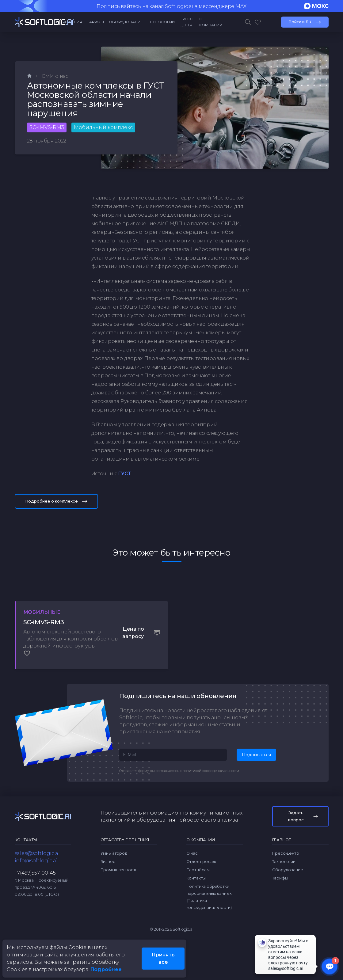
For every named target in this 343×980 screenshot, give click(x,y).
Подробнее (106, 969)
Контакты (196, 861)
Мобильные (48, 612)
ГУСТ (125, 474)
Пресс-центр (187, 22)
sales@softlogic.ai (37, 836)
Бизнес (108, 845)
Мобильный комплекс (103, 127)
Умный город (114, 836)
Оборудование (126, 22)
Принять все (163, 958)
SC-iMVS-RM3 (47, 127)
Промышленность (119, 853)
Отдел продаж (201, 845)
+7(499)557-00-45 (35, 856)
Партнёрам (198, 853)
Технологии (161, 22)
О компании (211, 22)
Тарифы (95, 22)
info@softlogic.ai (36, 844)
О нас (192, 836)
